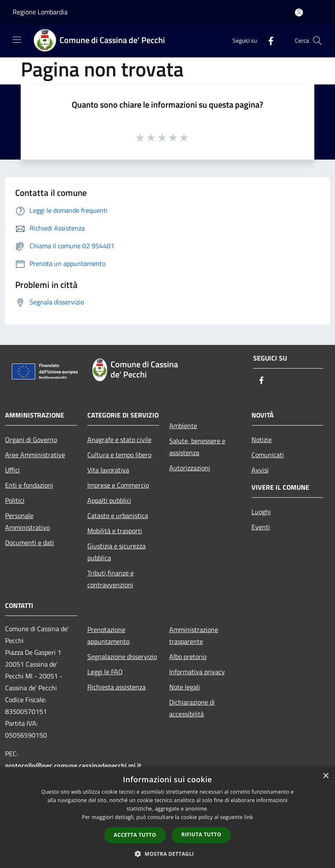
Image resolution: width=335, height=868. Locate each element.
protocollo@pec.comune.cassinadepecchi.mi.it (73, 765)
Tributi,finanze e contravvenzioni (111, 579)
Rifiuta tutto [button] (201, 834)
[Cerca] (317, 41)
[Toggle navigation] (17, 40)
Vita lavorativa (108, 470)
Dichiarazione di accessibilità (192, 708)
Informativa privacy (197, 672)
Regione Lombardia (40, 12)
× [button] (326, 776)
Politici (15, 500)
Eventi (261, 527)
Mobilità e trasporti (115, 531)
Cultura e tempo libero (119, 455)
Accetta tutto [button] (135, 835)
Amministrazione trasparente (194, 635)
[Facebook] (267, 40)
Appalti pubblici (109, 500)
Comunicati (268, 455)
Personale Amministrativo (27, 521)
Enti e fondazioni (29, 485)
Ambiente (183, 426)
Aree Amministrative (35, 455)
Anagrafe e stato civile (119, 439)
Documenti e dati (30, 542)
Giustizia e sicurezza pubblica (116, 552)
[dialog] (167, 818)
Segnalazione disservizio (122, 656)
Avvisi (260, 470)
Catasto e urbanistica (118, 515)
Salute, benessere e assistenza (197, 447)
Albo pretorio (188, 656)
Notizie (262, 439)
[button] (167, 854)
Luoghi (261, 512)
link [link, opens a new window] (249, 817)
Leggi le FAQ (105, 672)
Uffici (12, 470)
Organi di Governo (31, 439)
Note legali (185, 687)
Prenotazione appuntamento (108, 635)
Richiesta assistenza (116, 687)
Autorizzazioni (190, 468)
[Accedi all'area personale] (299, 12)
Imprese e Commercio (118, 485)
